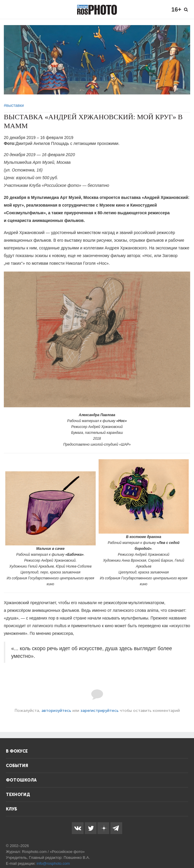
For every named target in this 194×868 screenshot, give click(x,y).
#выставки (14, 105)
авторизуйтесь (56, 711)
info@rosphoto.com (53, 863)
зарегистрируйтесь (100, 711)
